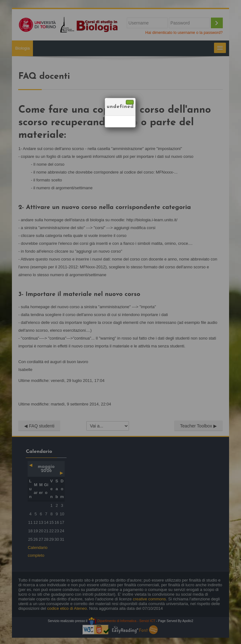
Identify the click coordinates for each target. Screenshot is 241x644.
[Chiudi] (130, 102)
